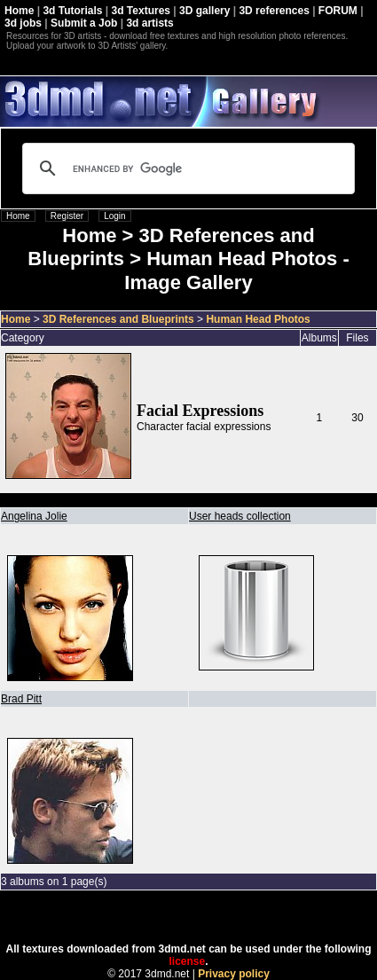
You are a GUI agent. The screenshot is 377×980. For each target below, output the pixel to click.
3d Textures (141, 11)
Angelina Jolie (34, 516)
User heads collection (240, 516)
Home (19, 11)
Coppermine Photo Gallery (210, 917)
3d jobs (23, 23)
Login (114, 216)
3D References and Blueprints (118, 319)
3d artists (149, 23)
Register (67, 216)
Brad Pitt (21, 699)
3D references (274, 11)
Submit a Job (84, 23)
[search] (186, 169)
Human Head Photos (258, 319)
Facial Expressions (200, 411)
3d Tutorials (72, 11)
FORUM (338, 11)
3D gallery (204, 11)
